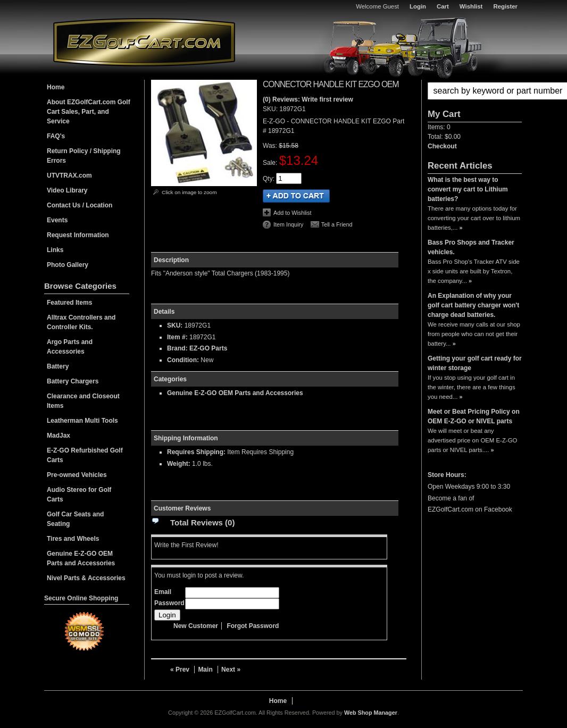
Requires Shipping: (196, 452)
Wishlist (471, 6)
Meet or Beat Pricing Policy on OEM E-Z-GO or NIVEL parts (474, 416)
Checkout (442, 146)
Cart (443, 6)
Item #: (178, 337)
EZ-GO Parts (208, 348)
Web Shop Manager (371, 713)
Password (169, 603)
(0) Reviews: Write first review (308, 99)
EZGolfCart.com (144, 42)
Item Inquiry (288, 224)
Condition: (183, 360)
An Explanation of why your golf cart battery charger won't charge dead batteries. (473, 305)
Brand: (177, 348)
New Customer (196, 626)
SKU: (271, 109)
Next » (231, 670)
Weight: (179, 464)
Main (205, 670)
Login (418, 6)
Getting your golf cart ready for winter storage (475, 363)
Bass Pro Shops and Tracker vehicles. (471, 247)
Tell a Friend (337, 224)
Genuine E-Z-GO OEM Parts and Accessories (235, 393)
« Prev (180, 670)
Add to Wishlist (292, 213)
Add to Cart (296, 196)
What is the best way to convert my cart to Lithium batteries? (468, 189)
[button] (475, 91)
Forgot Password (253, 626)
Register (505, 6)
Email (163, 592)
